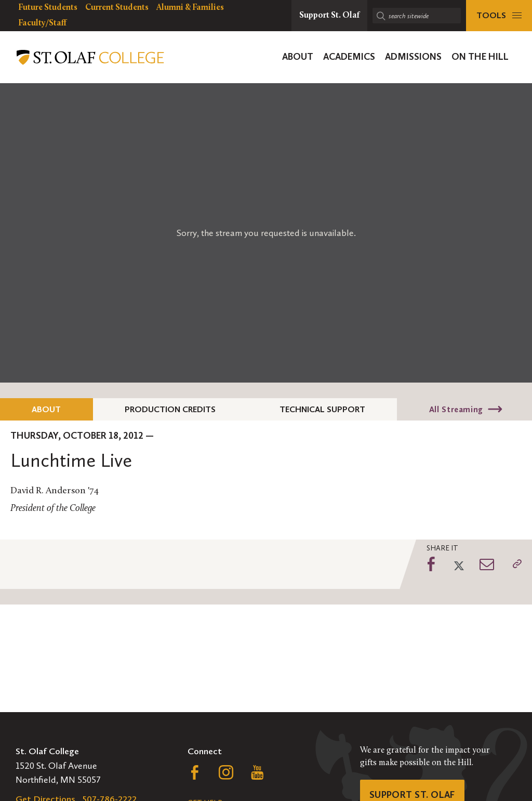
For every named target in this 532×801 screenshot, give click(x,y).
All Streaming (456, 409)
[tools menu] (499, 16)
